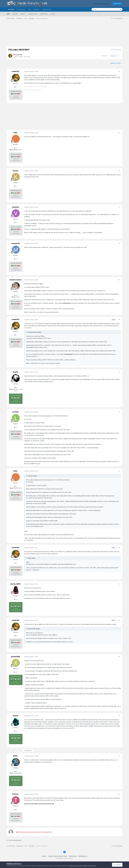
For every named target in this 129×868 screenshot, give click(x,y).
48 (16, 222)
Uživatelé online (33, 14)
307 (16, 427)
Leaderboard (44, 14)
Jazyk (44, 856)
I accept (117, 865)
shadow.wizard (15, 280)
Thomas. (15, 794)
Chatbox (53, 14)
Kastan (15, 716)
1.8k (16, 295)
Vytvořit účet (117, 4)
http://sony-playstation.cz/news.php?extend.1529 (39, 804)
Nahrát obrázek (47, 9)
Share (105, 56)
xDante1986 (15, 657)
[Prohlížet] (101, 9)
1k (16, 387)
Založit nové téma (115, 63)
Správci (23, 14)
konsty (15, 171)
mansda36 (15, 243)
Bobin (15, 756)
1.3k (16, 599)
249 (16, 259)
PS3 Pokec (27, 57)
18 (16, 87)
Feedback (37, 9)
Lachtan (15, 412)
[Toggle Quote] (27, 332)
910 (16, 148)
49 (16, 771)
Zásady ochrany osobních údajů (57, 856)
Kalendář (15, 14)
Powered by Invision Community (64, 858)
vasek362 (19, 55)
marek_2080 (15, 584)
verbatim (15, 207)
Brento (15, 372)
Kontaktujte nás (83, 856)
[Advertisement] (64, 34)
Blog (30, 9)
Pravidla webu (73, 856)
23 (16, 186)
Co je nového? (21, 9)
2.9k (16, 672)
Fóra (8, 14)
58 (16, 809)
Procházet (11, 10)
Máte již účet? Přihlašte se (102, 4)
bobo (15, 133)
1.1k (16, 731)
